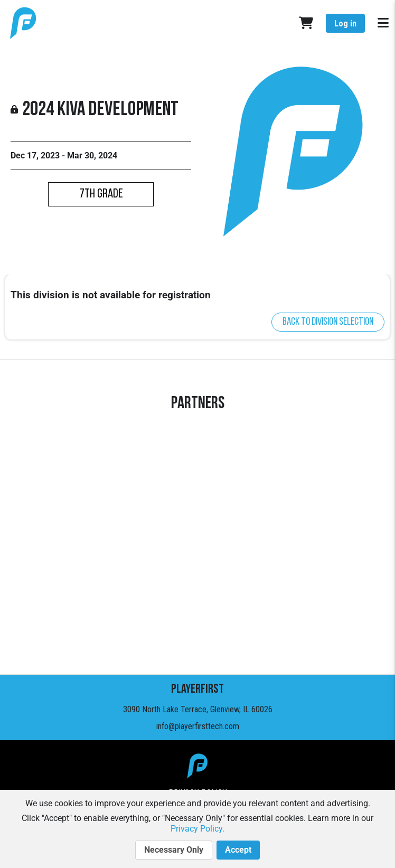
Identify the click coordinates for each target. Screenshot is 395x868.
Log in (345, 23)
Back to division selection (328, 322)
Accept (238, 850)
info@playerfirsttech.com (198, 726)
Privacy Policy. (197, 829)
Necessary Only (174, 850)
